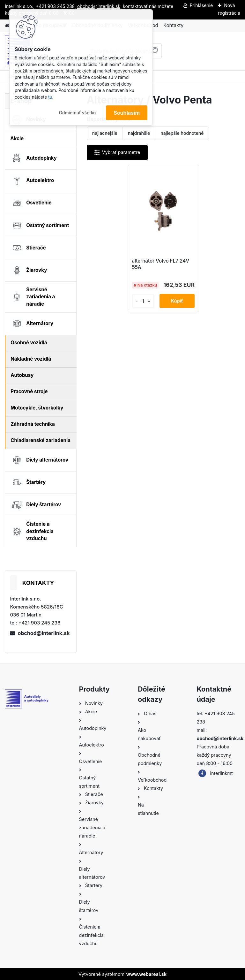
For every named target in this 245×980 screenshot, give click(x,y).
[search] (154, 53)
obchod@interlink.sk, (99, 6)
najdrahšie (139, 133)
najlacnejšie (105, 133)
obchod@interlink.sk (44, 633)
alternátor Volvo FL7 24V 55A (161, 264)
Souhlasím (127, 113)
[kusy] (143, 301)
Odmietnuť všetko (78, 113)
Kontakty (173, 25)
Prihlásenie (201, 5)
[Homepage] (7, 26)
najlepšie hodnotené (182, 133)
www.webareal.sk (146, 974)
